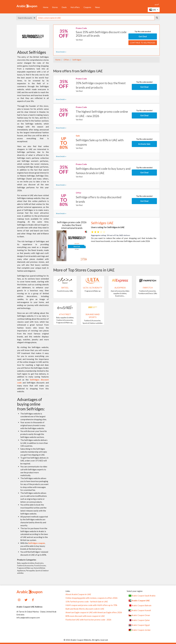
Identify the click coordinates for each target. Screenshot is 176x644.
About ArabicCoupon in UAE (78, 594)
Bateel (65, 288)
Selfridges (77, 60)
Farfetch (148, 288)
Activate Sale (144, 144)
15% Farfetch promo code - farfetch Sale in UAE (87, 602)
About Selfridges (32, 52)
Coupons (87, 7)
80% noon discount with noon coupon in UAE (85, 616)
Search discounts (27, 18)
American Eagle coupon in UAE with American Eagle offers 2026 (94, 612)
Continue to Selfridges (143, 43)
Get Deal (143, 36)
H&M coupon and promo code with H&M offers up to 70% (91, 605)
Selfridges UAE (102, 223)
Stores (55, 7)
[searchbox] (96, 18)
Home (46, 7)
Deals (64, 7)
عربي (157, 4)
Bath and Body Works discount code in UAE (85, 609)
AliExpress (120, 288)
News (97, 7)
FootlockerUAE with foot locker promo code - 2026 (88, 620)
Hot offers (75, 7)
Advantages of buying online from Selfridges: (31, 404)
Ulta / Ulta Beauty (93, 288)
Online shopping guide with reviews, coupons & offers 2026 (91, 598)
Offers (66, 60)
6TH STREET (65, 314)
